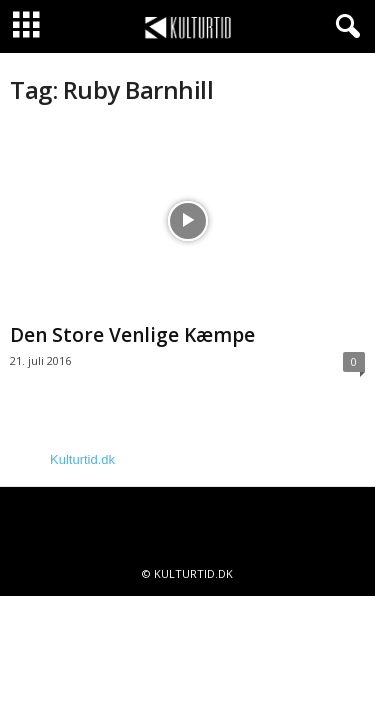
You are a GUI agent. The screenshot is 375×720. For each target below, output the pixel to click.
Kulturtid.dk (82, 459)
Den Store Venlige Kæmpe (132, 335)
